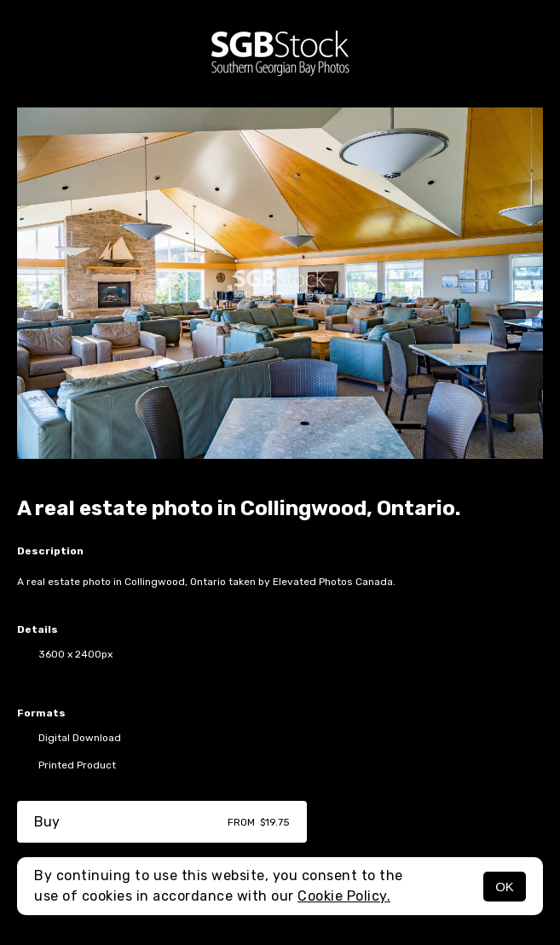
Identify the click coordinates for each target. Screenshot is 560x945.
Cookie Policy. (344, 896)
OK (505, 887)
